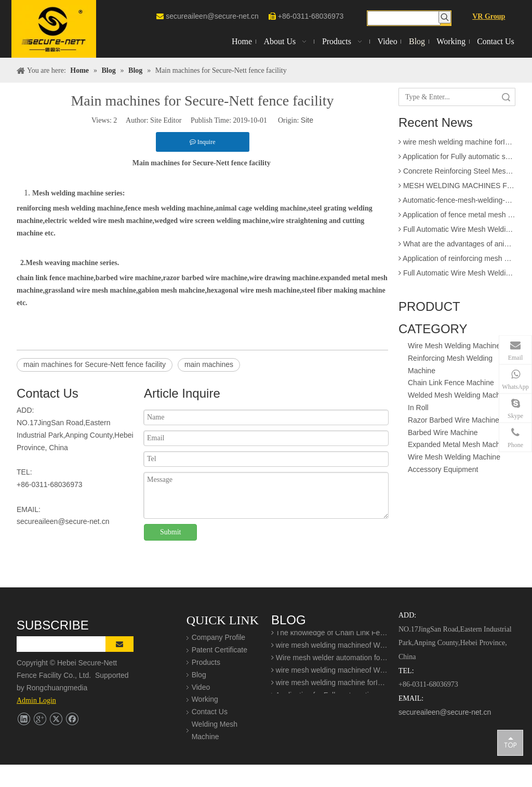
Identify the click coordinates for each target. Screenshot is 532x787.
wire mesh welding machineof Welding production (330, 673)
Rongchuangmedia (60, 688)
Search (506, 97)
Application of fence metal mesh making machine (457, 217)
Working (205, 699)
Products (206, 662)
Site (307, 120)
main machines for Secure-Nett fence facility (95, 364)
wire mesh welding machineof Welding (330, 648)
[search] (69, 644)
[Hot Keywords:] (445, 17)
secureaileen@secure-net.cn (212, 16)
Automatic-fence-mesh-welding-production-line (457, 203)
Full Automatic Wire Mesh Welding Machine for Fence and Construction (457, 232)
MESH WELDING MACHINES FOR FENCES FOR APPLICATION (457, 188)
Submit (170, 532)
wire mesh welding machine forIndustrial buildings (457, 145)
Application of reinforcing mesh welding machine (457, 261)
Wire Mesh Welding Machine (454, 346)
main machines (209, 364)
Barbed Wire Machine (443, 432)
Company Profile (219, 637)
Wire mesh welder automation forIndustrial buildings (330, 661)
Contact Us (210, 712)
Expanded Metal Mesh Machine (459, 444)
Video (201, 687)
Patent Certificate (220, 650)
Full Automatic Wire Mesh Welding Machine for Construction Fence (457, 276)
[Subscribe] (119, 644)
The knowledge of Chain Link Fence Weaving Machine (330, 636)
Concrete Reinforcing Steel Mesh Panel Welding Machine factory (457, 174)
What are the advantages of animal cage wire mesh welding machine (457, 246)
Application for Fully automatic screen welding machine (457, 159)
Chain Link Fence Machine (451, 383)
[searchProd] (404, 18)
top (510, 742)
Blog (199, 675)
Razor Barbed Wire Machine (454, 420)
